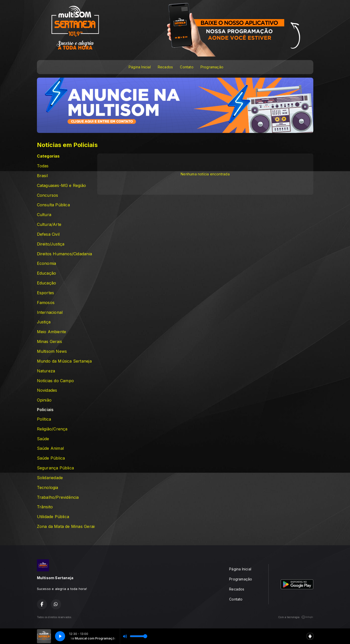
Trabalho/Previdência (58, 497)
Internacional (50, 312)
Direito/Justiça (51, 244)
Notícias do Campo (56, 381)
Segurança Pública (56, 468)
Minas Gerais (50, 342)
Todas (43, 166)
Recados (165, 67)
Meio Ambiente (52, 332)
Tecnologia (48, 488)
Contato (187, 67)
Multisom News (52, 351)
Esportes (46, 293)
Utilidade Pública (53, 517)
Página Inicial (140, 67)
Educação (47, 273)
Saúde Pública (51, 458)
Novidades (47, 390)
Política (44, 419)
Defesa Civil (48, 234)
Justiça (44, 322)
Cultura (44, 215)
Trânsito (45, 507)
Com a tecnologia (296, 617)
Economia (47, 263)
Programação (212, 67)
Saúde (43, 439)
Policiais (45, 410)
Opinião (44, 400)
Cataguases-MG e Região (62, 186)
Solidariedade (50, 478)
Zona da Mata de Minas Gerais (66, 527)
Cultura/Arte (49, 225)
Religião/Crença (52, 429)
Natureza (46, 371)
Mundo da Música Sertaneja (64, 361)
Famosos (46, 303)
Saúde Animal (51, 448)
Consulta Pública (53, 205)
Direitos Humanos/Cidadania (64, 254)
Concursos (48, 195)
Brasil (42, 176)
